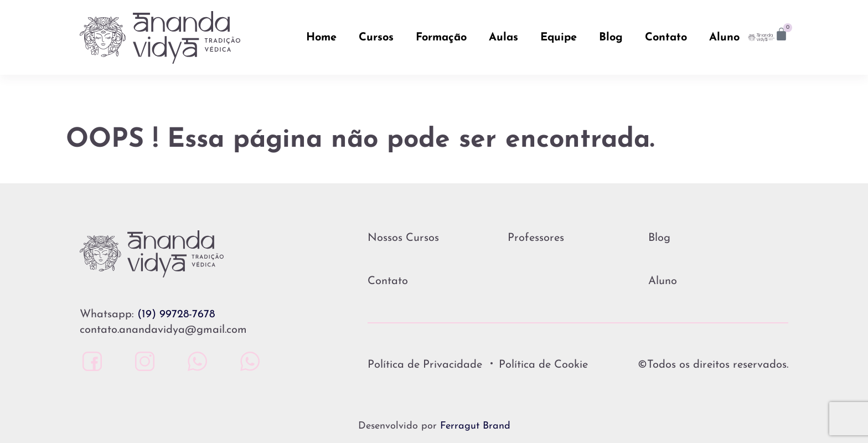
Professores (536, 238)
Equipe (559, 38)
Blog (611, 38)
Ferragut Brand (475, 426)
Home (321, 38)
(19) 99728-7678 (176, 315)
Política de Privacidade (425, 365)
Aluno (724, 38)
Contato (666, 38)
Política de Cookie (543, 365)
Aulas (503, 38)
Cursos (376, 38)
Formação (441, 38)
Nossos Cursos (403, 238)
